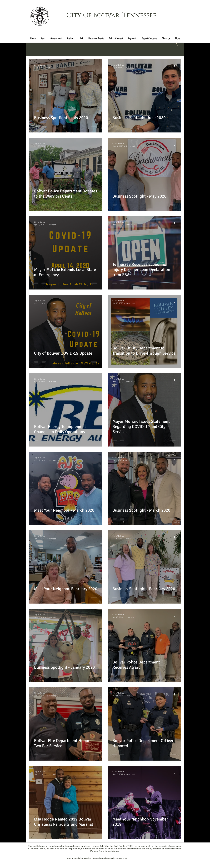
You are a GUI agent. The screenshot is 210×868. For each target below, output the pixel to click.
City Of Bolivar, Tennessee (111, 15)
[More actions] (97, 66)
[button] (56, 39)
